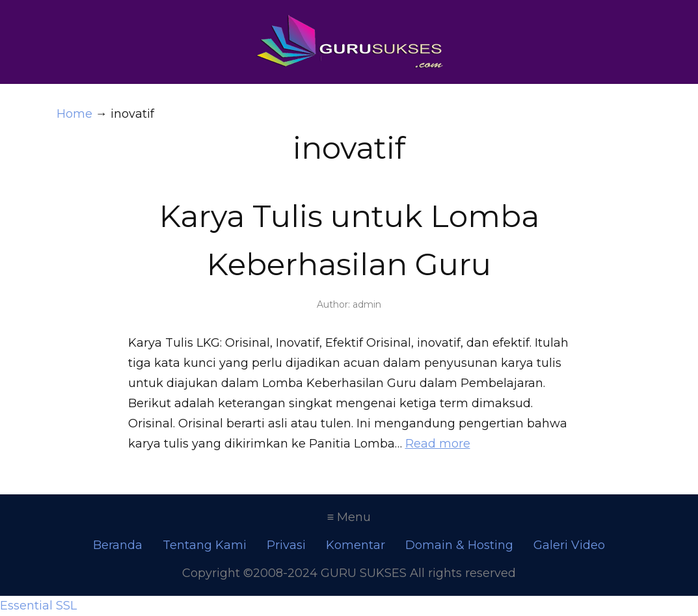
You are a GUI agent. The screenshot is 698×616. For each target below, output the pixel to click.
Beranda (118, 545)
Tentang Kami (205, 545)
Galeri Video (569, 545)
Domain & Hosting (459, 545)
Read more (438, 444)
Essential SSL (38, 606)
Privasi (286, 545)
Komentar (356, 545)
